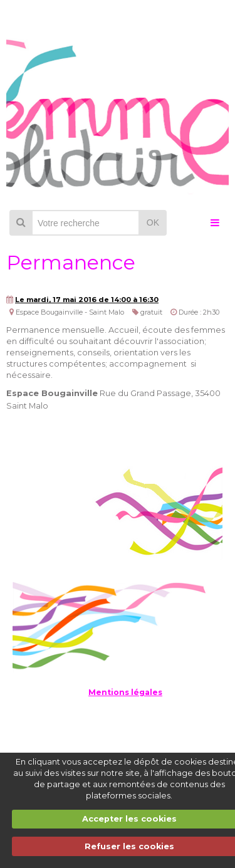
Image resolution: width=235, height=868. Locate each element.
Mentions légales (125, 692)
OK (153, 222)
